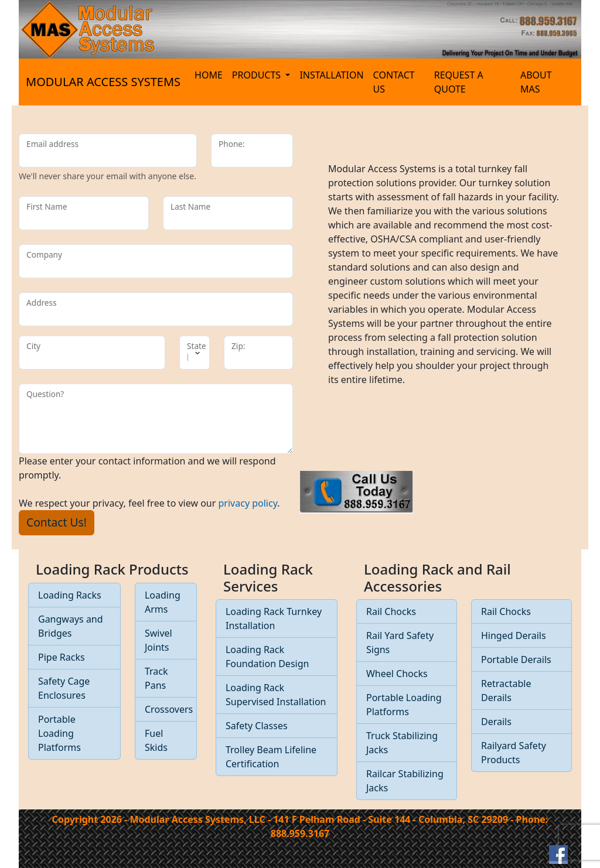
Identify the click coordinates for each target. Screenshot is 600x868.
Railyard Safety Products (514, 753)
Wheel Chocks (397, 674)
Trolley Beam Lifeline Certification (271, 757)
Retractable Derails (506, 691)
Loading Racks (70, 595)
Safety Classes (257, 726)
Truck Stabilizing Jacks (402, 743)
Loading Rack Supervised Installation (276, 695)
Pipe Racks (62, 657)
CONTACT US (394, 82)
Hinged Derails (514, 635)
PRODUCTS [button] (258, 75)
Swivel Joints (158, 640)
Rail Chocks (391, 611)
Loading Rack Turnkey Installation (274, 618)
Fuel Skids (156, 740)
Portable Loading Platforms (59, 733)
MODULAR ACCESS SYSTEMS (103, 82)
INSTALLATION (331, 75)
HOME (209, 75)
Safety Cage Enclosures (64, 688)
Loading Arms (163, 602)
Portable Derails (516, 659)
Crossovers (169, 709)
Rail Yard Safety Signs (400, 643)
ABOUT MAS (536, 82)
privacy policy (248, 503)
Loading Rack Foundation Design (267, 657)
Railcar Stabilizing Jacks (405, 781)
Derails (496, 722)
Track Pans (156, 678)
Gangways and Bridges (71, 626)
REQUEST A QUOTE (459, 82)
